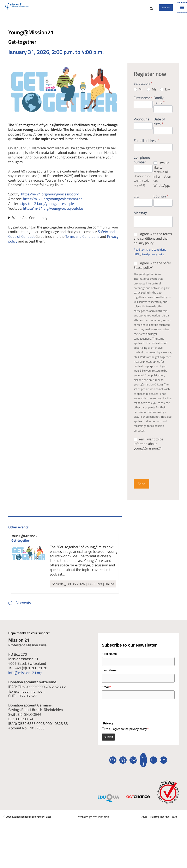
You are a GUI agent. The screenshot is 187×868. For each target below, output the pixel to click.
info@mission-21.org (25, 678)
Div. (165, 94)
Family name (159, 106)
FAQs (173, 822)
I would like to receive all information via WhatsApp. (162, 179)
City (137, 202)
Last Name (109, 676)
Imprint (164, 822)
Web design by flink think (94, 822)
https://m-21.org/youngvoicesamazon (53, 204)
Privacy (153, 822)
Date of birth (159, 127)
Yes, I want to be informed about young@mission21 (148, 449)
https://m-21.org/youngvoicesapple (46, 208)
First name (143, 103)
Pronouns (141, 125)
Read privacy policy (153, 259)
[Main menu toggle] (182, 10)
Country (161, 202)
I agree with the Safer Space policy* (152, 270)
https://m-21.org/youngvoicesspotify (50, 199)
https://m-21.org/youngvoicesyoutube (53, 213)
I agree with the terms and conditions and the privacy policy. (153, 244)
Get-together (21, 546)
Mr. (138, 94)
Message (141, 219)
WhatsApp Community (30, 222)
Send (141, 489)
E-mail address (147, 146)
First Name (109, 659)
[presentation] (133, 715)
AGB (145, 822)
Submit (108, 743)
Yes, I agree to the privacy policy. (127, 735)
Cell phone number (142, 165)
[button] (135, 12)
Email (106, 693)
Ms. (152, 94)
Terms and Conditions (82, 241)
